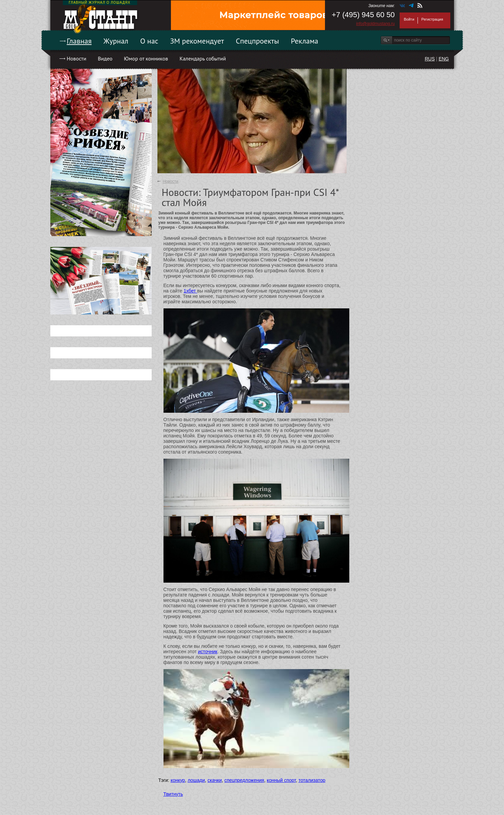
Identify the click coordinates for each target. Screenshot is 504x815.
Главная (79, 41)
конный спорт (281, 780)
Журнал (116, 41)
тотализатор (312, 780)
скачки (215, 780)
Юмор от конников (146, 58)
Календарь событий (203, 58)
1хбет (190, 291)
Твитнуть (173, 794)
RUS (430, 59)
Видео (105, 58)
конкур (178, 780)
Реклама (305, 41)
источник (208, 652)
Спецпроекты (257, 41)
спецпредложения (244, 780)
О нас (149, 41)
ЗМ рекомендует (197, 41)
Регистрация (432, 19)
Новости (77, 58)
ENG (444, 59)
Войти (409, 19)
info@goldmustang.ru (375, 24)
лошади (196, 780)
